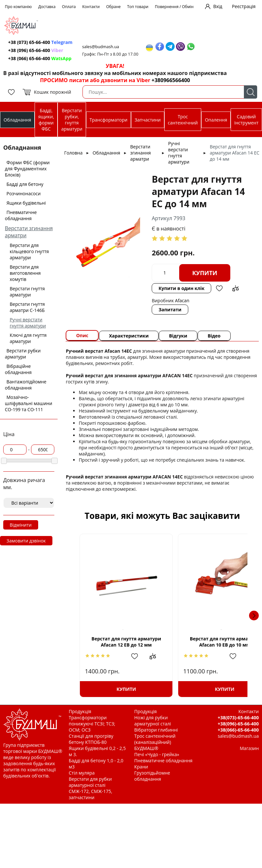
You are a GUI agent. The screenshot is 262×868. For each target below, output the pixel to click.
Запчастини (148, 120)
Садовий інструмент (246, 120)
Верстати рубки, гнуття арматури (72, 120)
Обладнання (17, 120)
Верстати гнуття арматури (27, 292)
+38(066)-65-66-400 (238, 730)
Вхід (218, 6)
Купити (205, 273)
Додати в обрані (219, 288)
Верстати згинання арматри (141, 153)
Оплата (69, 7)
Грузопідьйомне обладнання (152, 776)
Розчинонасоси (24, 193)
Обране (113, 7)
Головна (73, 153)
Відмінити (21, 525)
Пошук (251, 92)
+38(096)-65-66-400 (238, 724)
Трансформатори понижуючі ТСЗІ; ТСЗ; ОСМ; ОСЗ (92, 724)
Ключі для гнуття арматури (28, 338)
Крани (141, 767)
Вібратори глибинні (156, 730)
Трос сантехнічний (183, 120)
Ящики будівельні (26, 203)
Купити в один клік (181, 288)
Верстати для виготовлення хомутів (25, 273)
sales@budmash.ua (101, 47)
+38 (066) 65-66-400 (40, 58)
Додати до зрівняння (235, 288)
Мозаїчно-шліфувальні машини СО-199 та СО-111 (28, 403)
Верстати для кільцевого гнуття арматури (29, 251)
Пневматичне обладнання (21, 215)
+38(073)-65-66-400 (238, 718)
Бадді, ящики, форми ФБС (46, 120)
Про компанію (18, 7)
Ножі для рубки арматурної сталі (153, 721)
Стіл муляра (82, 773)
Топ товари (138, 7)
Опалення (216, 120)
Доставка (47, 7)
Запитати (170, 310)
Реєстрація (244, 6)
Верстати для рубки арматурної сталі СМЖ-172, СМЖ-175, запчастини (91, 788)
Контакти (91, 7)
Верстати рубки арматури (23, 354)
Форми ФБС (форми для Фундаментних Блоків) (27, 169)
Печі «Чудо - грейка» (157, 754)
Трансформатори (109, 120)
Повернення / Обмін (174, 7)
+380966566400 (171, 80)
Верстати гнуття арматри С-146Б (27, 307)
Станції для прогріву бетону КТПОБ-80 (91, 739)
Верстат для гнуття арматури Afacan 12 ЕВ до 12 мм (120, 642)
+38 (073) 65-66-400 (40, 42)
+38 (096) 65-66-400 (36, 50)
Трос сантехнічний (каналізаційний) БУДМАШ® (155, 742)
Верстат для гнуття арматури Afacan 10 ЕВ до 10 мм (205, 642)
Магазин (249, 748)
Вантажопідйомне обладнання (26, 385)
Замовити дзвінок (26, 541)
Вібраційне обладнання (18, 369)
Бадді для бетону (25, 184)
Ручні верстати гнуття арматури (28, 323)
